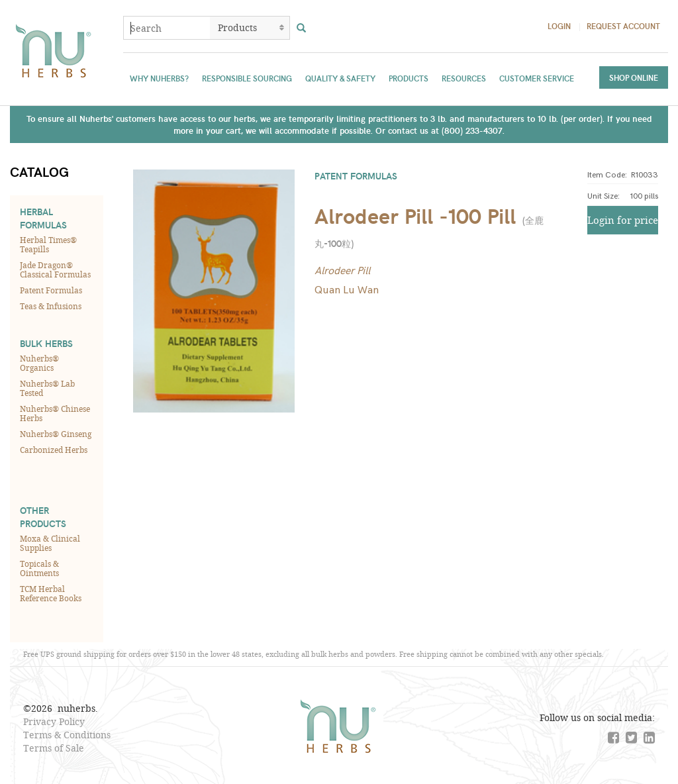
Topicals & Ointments (39, 568)
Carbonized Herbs (54, 450)
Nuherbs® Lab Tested (47, 388)
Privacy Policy (54, 721)
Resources (464, 78)
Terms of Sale (54, 748)
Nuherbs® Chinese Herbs (55, 413)
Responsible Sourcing (247, 78)
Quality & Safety (340, 78)
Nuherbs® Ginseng (56, 434)
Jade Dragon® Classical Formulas (55, 269)
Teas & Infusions (51, 306)
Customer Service (537, 78)
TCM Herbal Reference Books (51, 593)
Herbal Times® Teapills (48, 244)
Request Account (623, 26)
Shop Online (634, 77)
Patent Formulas (51, 290)
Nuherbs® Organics (39, 363)
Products (409, 78)
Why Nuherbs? (159, 78)
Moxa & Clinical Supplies (50, 543)
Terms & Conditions (67, 735)
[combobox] (167, 28)
